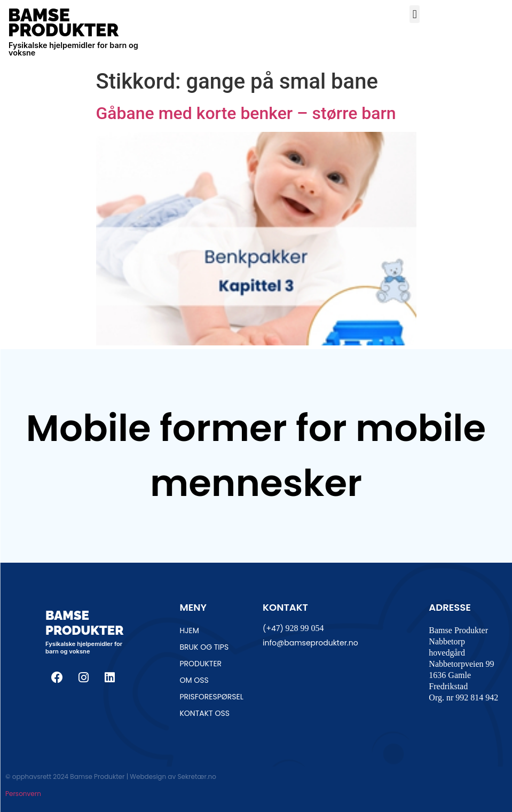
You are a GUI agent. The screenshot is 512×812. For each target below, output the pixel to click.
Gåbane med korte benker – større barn (246, 113)
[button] (415, 14)
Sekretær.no (196, 776)
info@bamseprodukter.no (310, 643)
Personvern (23, 794)
